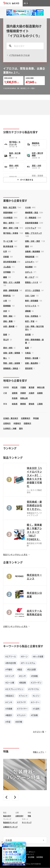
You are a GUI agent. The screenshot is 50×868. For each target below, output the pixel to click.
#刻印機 (19, 722)
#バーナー (35, 702)
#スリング (10, 676)
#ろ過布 (36, 709)
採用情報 (40, 857)
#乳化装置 (31, 669)
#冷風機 (9, 709)
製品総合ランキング (10, 823)
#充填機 (34, 676)
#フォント (23, 696)
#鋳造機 (22, 683)
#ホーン (24, 656)
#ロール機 (10, 683)
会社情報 (31, 857)
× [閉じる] (2, 842)
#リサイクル (34, 689)
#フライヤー (22, 709)
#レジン (36, 696)
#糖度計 (9, 715)
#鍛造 (20, 669)
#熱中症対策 (11, 663)
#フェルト (21, 715)
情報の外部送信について (27, 854)
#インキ (9, 702)
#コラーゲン (36, 683)
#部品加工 (10, 696)
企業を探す (19, 816)
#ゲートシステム (28, 663)
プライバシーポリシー (27, 852)
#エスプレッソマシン (14, 689)
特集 (29, 816)
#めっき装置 (38, 656)
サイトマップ (27, 823)
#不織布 (9, 669)
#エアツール (11, 656)
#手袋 (8, 722)
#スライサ (21, 702)
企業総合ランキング (10, 827)
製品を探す (7, 816)
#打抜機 (34, 715)
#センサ (22, 676)
